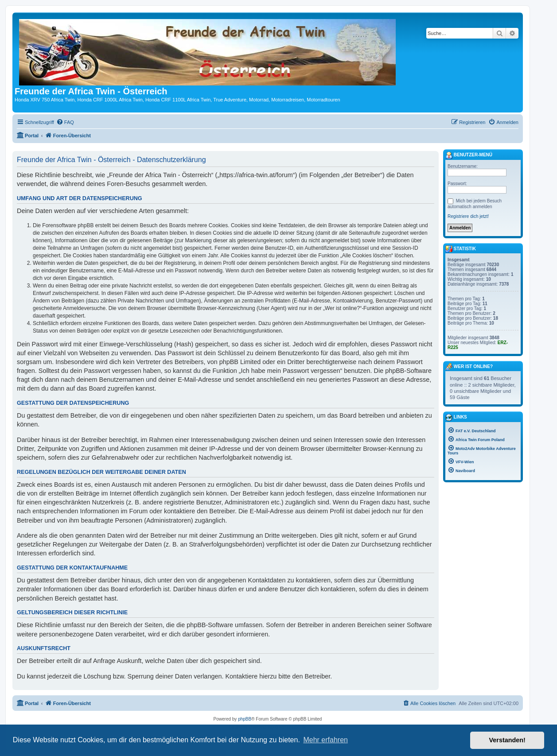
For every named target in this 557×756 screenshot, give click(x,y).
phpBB (245, 719)
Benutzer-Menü (469, 155)
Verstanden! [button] (507, 740)
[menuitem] (65, 122)
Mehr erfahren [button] (325, 740)
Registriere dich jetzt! (468, 216)
